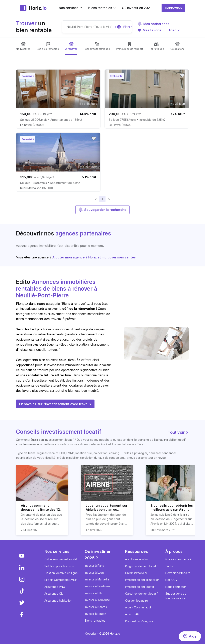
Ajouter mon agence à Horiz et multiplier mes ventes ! (95, 257)
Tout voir (178, 432)
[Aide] (190, 636)
